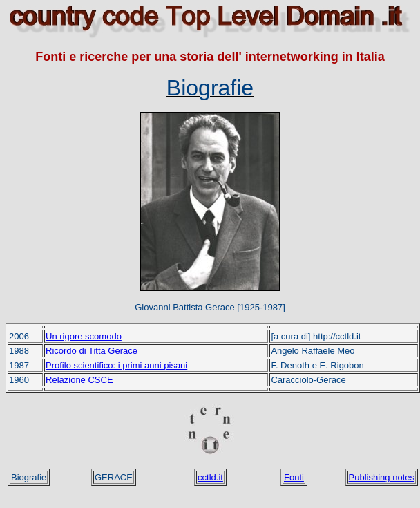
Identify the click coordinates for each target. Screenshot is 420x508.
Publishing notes (382, 477)
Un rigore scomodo (84, 336)
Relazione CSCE (79, 380)
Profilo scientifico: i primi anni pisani (116, 365)
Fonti (294, 477)
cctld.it (210, 477)
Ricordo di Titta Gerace (92, 351)
